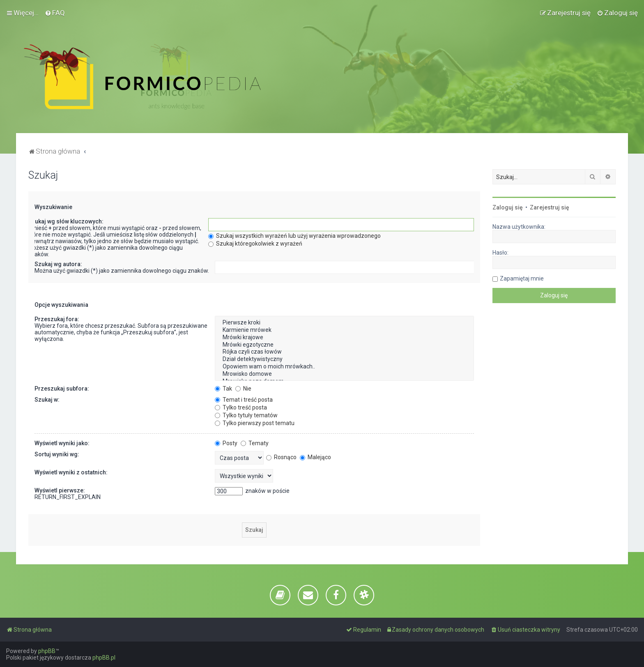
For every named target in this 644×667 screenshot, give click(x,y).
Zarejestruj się (550, 207)
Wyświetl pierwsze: (60, 490)
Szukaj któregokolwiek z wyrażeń (255, 244)
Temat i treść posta (244, 400)
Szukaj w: (47, 400)
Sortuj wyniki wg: (57, 454)
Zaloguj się (508, 207)
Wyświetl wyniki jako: (62, 443)
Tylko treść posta (241, 407)
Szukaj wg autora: (58, 264)
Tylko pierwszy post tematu (255, 423)
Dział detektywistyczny (344, 359)
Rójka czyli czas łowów (344, 352)
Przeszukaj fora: (57, 319)
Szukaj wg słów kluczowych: (66, 221)
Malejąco (315, 457)
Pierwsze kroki (344, 323)
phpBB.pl (104, 658)
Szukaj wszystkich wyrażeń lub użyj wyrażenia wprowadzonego (294, 236)
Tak (223, 389)
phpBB (47, 651)
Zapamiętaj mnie (522, 278)
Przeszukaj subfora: (62, 389)
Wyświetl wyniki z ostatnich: (71, 472)
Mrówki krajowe (344, 338)
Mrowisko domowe (344, 374)
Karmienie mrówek (344, 330)
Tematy (255, 443)
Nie (243, 389)
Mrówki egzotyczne (344, 345)
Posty (226, 443)
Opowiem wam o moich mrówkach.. (344, 367)
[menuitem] (55, 13)
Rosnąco (281, 457)
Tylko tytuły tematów (246, 415)
